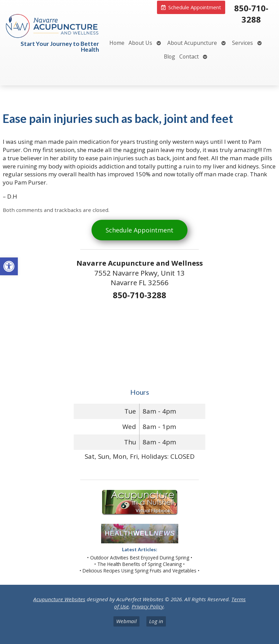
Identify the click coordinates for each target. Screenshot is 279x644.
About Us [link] (140, 43)
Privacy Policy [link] (148, 606)
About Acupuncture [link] (192, 43)
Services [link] (242, 43)
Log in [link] (156, 621)
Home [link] (117, 43)
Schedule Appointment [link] (139, 230)
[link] (9, 266)
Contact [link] (189, 56)
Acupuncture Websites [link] (59, 599)
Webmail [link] (126, 621)
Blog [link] (169, 56)
